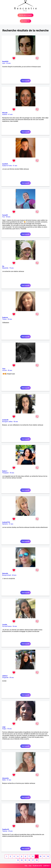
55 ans (10, 319)
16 (29, 860)
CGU (30, 866)
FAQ (26, 866)
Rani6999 (5, 62)
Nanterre (5, 524)
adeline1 (5, 676)
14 (22, 860)
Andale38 (5, 420)
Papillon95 (6, 829)
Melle (4, 780)
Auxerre (5, 114)
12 (48, 856)
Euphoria (5, 317)
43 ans (10, 831)
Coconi (4, 370)
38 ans (8, 217)
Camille (5, 625)
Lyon (4, 63)
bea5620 (5, 164)
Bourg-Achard (7, 575)
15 (25, 860)
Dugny (4, 729)
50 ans (16, 422)
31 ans (15, 166)
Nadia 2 (5, 471)
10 (40, 856)
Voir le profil (25, 81)
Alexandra (5, 778)
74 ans (11, 268)
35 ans (12, 473)
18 (37, 860)
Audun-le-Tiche (7, 166)
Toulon (4, 319)
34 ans (15, 626)
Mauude (5, 113)
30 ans (10, 370)
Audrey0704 (6, 522)
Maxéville (5, 268)
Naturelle (5, 573)
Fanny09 (5, 215)
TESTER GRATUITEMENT (26, 15)
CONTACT (46, 866)
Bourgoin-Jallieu (7, 422)
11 (44, 856)
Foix (4, 217)
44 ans (14, 575)
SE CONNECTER (25, 21)
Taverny (5, 831)
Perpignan (5, 473)
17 (33, 860)
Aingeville (5, 678)
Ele (3, 266)
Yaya (4, 369)
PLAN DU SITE (37, 866)
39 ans (12, 678)
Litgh (4, 727)
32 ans (8, 63)
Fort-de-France (7, 626)
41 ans (10, 114)
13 (18, 860)
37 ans (9, 780)
